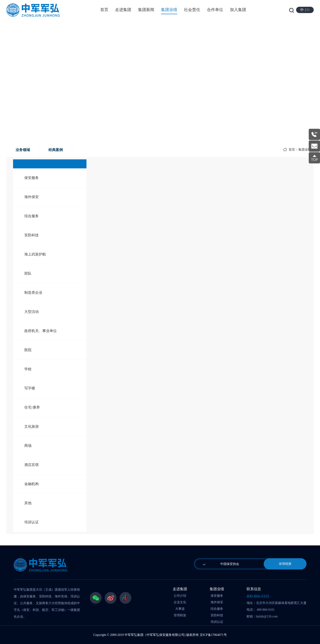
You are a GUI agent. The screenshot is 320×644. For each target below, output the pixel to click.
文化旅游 (32, 426)
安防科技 (32, 235)
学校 (28, 369)
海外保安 (32, 197)
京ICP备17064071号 (213, 635)
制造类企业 (33, 293)
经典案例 (56, 150)
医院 (28, 350)
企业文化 (180, 602)
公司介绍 (180, 596)
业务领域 (23, 150)
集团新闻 (146, 10)
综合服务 (32, 216)
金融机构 (32, 484)
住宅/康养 (32, 407)
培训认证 (32, 522)
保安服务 (32, 178)
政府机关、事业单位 (41, 331)
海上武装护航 (35, 254)
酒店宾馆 (32, 465)
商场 (28, 446)
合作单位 (215, 10)
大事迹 (180, 609)
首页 (104, 10)
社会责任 (192, 10)
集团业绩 (169, 10)
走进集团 (123, 10)
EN (307, 10)
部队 (28, 273)
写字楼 (30, 388)
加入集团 (238, 10)
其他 (28, 503)
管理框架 (180, 615)
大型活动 (32, 312)
